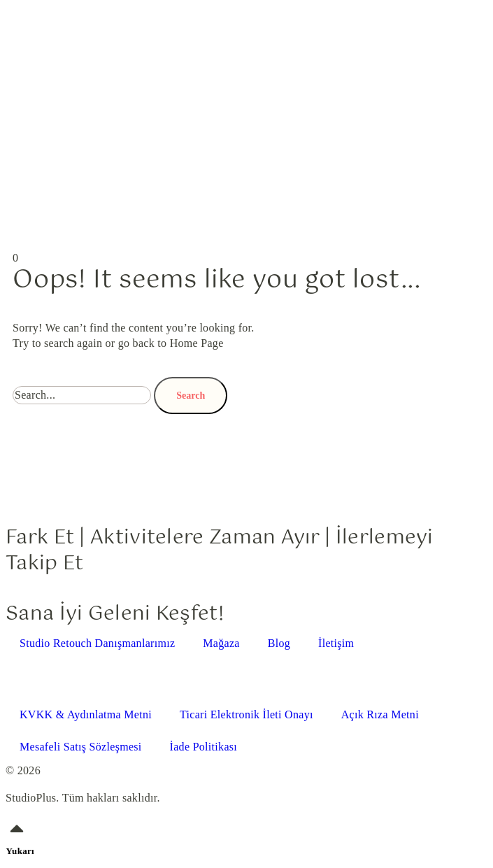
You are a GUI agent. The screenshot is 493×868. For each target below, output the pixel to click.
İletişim (336, 643)
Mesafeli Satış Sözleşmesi (81, 747)
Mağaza (221, 643)
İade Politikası (203, 747)
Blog (279, 643)
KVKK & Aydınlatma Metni (86, 714)
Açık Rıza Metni (380, 714)
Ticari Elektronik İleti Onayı (246, 714)
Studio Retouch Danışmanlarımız (97, 643)
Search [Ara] (191, 396)
